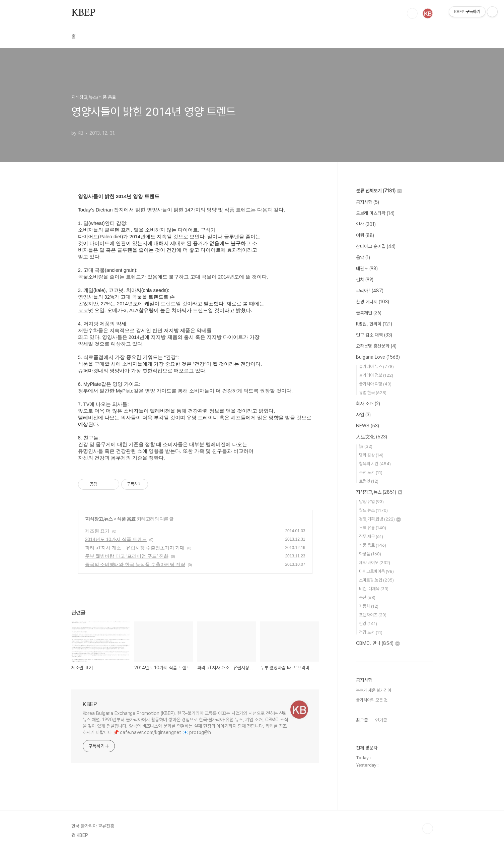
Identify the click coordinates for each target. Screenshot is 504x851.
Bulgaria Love (378, 357)
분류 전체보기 (379, 191)
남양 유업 (371, 502)
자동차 (369, 606)
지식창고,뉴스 (99, 519)
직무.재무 (371, 536)
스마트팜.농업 (376, 580)
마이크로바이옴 (376, 571)
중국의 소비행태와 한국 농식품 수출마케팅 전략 (135, 564)
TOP (428, 829)
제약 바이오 (375, 563)
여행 (365, 235)
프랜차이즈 (373, 615)
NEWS (368, 426)
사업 (363, 415)
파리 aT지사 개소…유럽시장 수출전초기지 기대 (135, 548)
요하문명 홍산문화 (376, 346)
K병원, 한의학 (374, 324)
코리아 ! (370, 291)
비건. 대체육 (374, 589)
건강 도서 (371, 632)
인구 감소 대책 (374, 335)
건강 (368, 624)
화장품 (370, 554)
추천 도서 (371, 472)
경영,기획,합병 (380, 519)
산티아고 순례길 (376, 246)
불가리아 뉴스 (376, 367)
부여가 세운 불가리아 (374, 690)
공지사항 (368, 202)
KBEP (83, 13)
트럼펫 (369, 481)
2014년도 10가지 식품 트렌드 (116, 539)
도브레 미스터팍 (375, 213)
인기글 (381, 720)
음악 (363, 257)
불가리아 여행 (375, 384)
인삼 (366, 224)
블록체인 (369, 313)
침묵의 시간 (375, 464)
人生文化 (372, 437)
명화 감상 (371, 455)
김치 (365, 280)
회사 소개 (368, 404)
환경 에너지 (373, 302)
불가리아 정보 (376, 375)
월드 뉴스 (373, 510)
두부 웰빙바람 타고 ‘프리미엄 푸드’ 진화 (127, 556)
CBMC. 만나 (378, 643)
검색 (412, 13)
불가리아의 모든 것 (372, 700)
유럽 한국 (373, 393)
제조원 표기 (97, 531)
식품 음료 (126, 519)
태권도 (367, 268)
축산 (367, 597)
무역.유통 (373, 528)
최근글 (362, 720)
